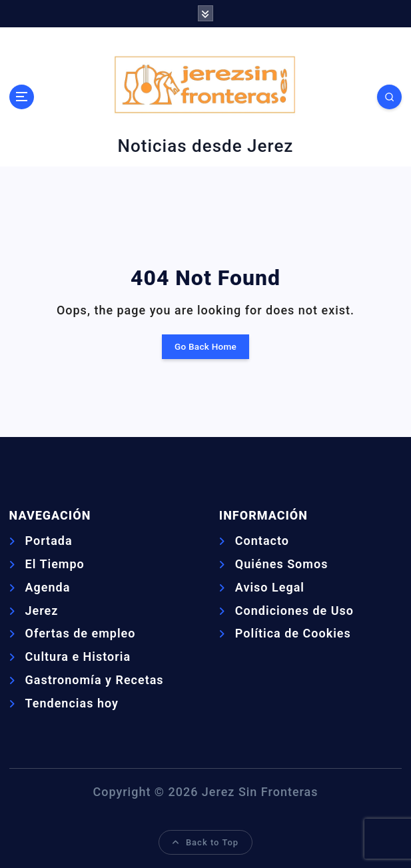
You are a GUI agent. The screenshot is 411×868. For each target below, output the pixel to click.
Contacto (262, 541)
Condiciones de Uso (294, 611)
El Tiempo (55, 564)
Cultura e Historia (78, 656)
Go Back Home (205, 346)
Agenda (48, 587)
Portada (49, 541)
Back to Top (205, 842)
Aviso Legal (270, 587)
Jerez (42, 611)
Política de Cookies (293, 633)
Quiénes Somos (282, 564)
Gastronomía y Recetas (95, 680)
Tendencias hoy (72, 703)
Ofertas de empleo (81, 633)
